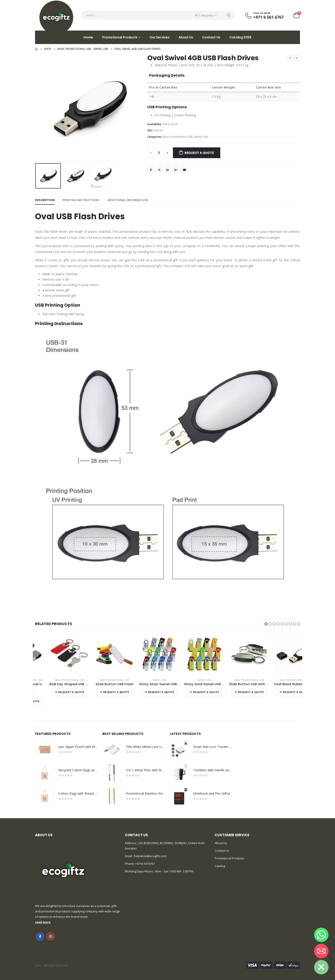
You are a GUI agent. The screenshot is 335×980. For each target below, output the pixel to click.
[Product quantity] (159, 153)
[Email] (321, 951)
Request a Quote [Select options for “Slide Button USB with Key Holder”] (282, 692)
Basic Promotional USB (178, 137)
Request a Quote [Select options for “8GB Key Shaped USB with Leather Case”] (102, 692)
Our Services (159, 37)
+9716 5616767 (145, 864)
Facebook (151, 170)
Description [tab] (45, 200)
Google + (176, 170)
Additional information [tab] (128, 200)
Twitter (159, 170)
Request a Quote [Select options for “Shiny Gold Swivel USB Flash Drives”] (237, 692)
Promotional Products (120, 37)
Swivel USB (201, 137)
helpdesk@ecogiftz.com (150, 856)
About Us (186, 37)
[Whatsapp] (321, 935)
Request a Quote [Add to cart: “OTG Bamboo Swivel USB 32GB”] (57, 701)
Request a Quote (199, 153)
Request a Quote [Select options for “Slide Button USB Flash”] (147, 692)
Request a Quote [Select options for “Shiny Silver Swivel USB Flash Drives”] (192, 692)
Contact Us (211, 37)
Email (184, 170)
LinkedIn (168, 170)
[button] (266, 624)
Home (88, 37)
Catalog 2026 (240, 37)
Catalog (220, 866)
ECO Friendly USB (48, 680)
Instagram (51, 936)
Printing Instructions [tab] (81, 200)
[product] (55, 654)
